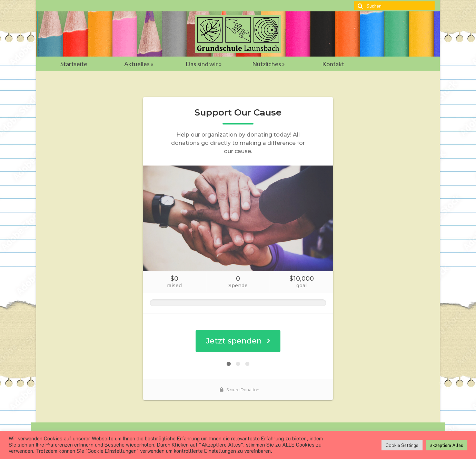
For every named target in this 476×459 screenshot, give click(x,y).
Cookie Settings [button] (402, 445)
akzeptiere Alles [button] (447, 445)
